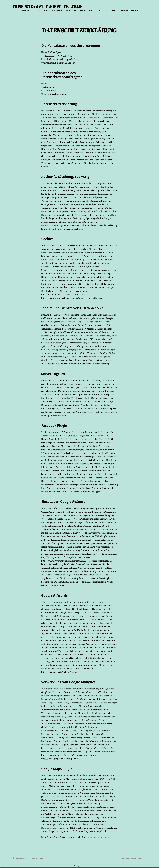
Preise (83, 10)
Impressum (110, 10)
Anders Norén (136, 859)
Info (91, 10)
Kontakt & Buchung (53, 10)
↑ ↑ (145, 859)
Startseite (27, 10)
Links (99, 10)
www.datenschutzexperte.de (101, 838)
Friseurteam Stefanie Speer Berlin (49, 6)
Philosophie (71, 10)
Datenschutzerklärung (129, 10)
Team (38, 10)
